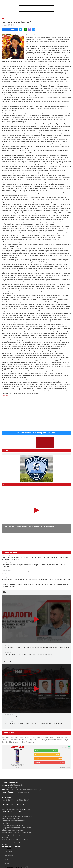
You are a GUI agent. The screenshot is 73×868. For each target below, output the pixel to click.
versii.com (5, 395)
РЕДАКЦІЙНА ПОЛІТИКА (12, 846)
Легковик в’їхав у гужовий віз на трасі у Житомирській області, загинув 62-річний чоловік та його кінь (36, 579)
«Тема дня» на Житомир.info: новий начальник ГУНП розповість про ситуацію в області (35, 724)
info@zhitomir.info (17, 785)
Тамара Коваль (23, 792)
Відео (5, 485)
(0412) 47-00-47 (12, 800)
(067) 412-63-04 (25, 800)
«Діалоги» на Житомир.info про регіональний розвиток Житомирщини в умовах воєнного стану (38, 647)
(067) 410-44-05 (12, 787)
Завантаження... (9, 29)
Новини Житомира (11, 552)
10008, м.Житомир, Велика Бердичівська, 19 (25, 790)
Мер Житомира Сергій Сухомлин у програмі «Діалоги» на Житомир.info (30, 654)
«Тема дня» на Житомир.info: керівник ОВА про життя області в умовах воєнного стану (35, 717)
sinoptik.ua (26, 867)
